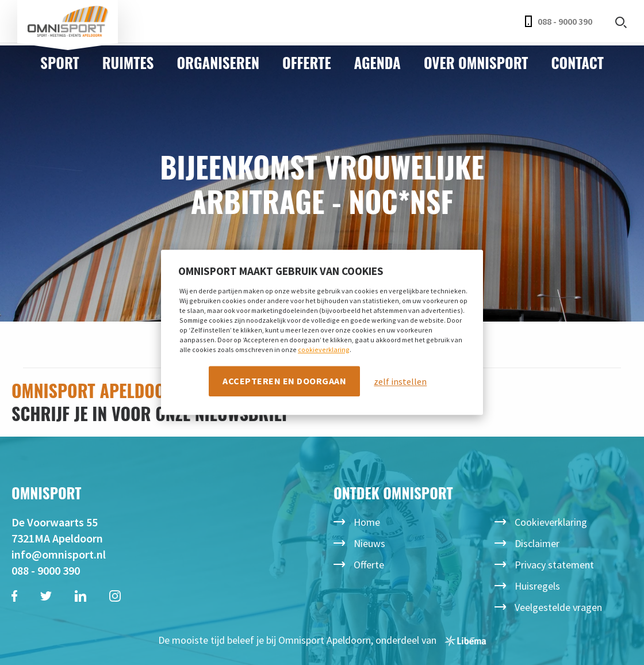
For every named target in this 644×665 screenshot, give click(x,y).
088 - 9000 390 (559, 21)
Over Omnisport (476, 62)
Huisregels (537, 586)
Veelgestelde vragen (558, 607)
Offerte (307, 62)
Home (367, 522)
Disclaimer (537, 543)
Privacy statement (554, 565)
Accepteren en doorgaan (284, 381)
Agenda (377, 62)
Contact (577, 62)
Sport (60, 62)
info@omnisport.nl (59, 554)
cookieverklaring (324, 349)
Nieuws (369, 543)
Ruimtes (128, 62)
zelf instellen (400, 381)
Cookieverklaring (551, 522)
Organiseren (218, 62)
